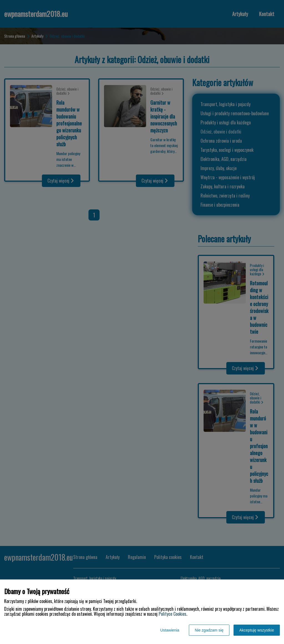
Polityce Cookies (173, 614)
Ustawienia (170, 630)
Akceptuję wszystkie (257, 630)
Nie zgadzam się (209, 630)
